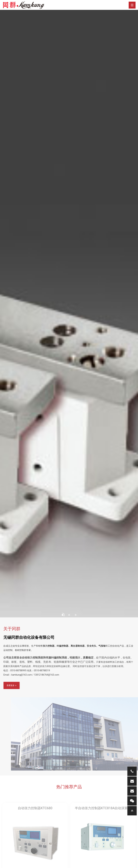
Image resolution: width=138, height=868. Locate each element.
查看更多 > (9, 685)
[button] (63, 615)
